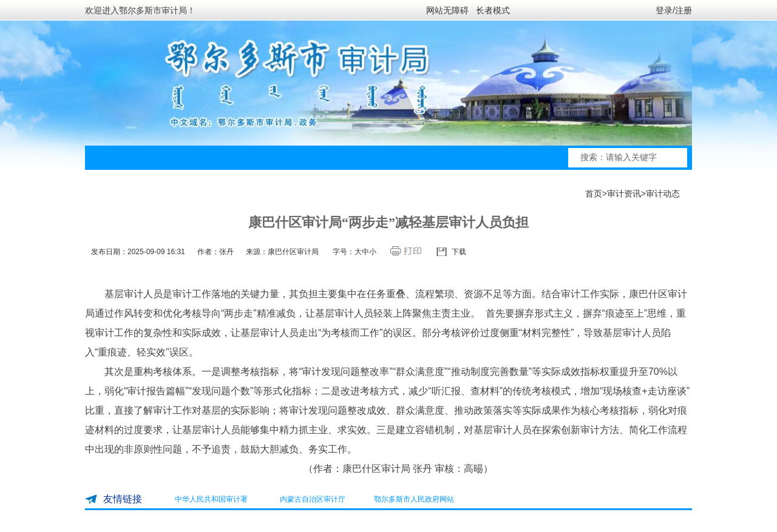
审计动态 (663, 194)
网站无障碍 (447, 10)
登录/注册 (674, 10)
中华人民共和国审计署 (211, 499)
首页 (594, 194)
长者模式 (493, 10)
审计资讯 (624, 194)
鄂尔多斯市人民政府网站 (414, 499)
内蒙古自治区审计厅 (313, 499)
